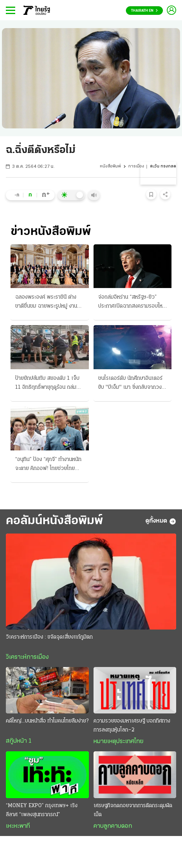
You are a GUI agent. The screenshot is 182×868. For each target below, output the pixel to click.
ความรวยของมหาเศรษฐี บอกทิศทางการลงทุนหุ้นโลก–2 (132, 726)
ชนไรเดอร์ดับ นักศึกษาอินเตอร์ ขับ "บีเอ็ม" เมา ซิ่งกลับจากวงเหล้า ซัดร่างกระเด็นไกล (130, 384)
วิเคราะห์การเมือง (27, 657)
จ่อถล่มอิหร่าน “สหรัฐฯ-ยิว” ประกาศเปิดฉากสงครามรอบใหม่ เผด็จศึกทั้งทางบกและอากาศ (132, 302)
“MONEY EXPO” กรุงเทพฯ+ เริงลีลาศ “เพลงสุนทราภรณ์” (42, 810)
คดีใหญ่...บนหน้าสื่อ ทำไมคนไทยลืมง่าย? (47, 721)
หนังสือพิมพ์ (110, 166)
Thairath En (144, 11)
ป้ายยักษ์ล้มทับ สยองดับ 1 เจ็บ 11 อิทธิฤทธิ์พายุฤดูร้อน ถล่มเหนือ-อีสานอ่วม (47, 384)
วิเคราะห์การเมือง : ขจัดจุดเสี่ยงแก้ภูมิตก (49, 637)
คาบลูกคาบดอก (113, 826)
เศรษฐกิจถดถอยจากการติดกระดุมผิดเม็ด (133, 810)
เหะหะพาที (18, 826)
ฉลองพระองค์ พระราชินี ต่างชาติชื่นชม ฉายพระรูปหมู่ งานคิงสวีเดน (49, 302)
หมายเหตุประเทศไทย (118, 742)
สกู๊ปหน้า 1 (19, 741)
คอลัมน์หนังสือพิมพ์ (54, 521)
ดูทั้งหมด (161, 521)
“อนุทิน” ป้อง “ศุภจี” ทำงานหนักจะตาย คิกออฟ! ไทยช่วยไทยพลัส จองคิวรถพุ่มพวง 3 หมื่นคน (48, 465)
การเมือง (136, 166)
